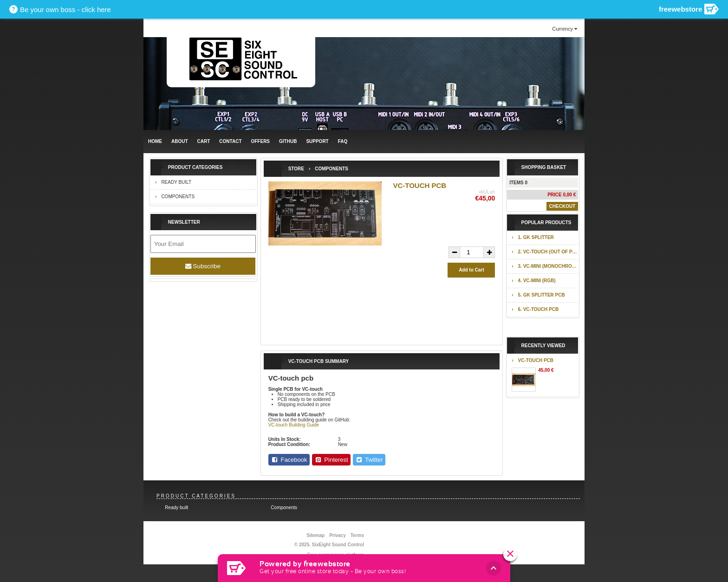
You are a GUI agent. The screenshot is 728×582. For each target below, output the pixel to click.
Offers (260, 141)
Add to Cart (471, 270)
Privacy (338, 535)
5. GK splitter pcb (542, 295)
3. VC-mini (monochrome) (548, 266)
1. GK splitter (536, 237)
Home (155, 141)
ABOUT (180, 141)
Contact (230, 141)
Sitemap (315, 535)
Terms (357, 535)
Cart (204, 141)
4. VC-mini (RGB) (537, 281)
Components (178, 197)
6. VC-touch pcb (539, 309)
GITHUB (288, 141)
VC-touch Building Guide (294, 425)
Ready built (176, 182)
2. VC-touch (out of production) (548, 252)
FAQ (343, 141)
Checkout (562, 206)
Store (296, 169)
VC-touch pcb (536, 360)
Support (317, 141)
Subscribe (203, 266)
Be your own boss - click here (65, 10)
